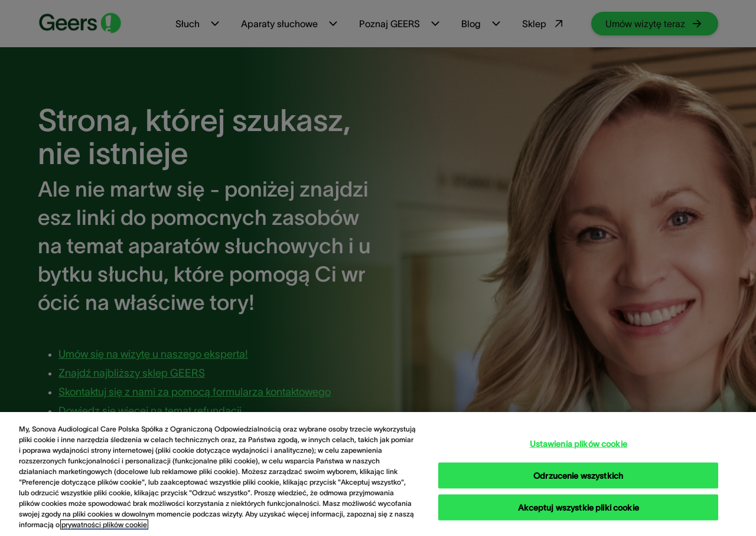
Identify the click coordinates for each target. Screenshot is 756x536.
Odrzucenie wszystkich (578, 488)
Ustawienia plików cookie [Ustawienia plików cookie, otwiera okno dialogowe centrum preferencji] (579, 456)
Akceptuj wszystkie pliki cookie (579, 519)
